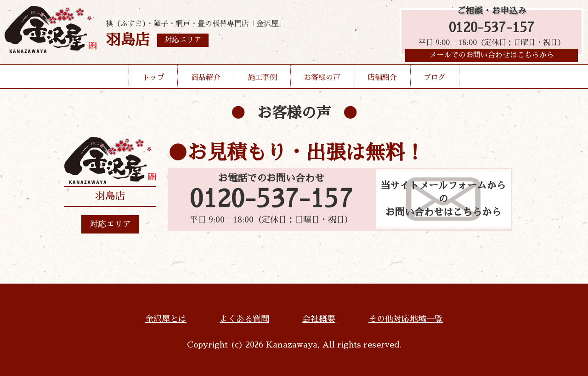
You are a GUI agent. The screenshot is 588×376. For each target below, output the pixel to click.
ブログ (435, 80)
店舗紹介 (382, 80)
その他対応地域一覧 (406, 319)
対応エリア (110, 224)
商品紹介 (206, 80)
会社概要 (319, 319)
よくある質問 (244, 319)
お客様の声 (322, 80)
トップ (153, 80)
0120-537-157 (492, 29)
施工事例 (262, 80)
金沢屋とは (166, 319)
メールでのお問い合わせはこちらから (492, 57)
